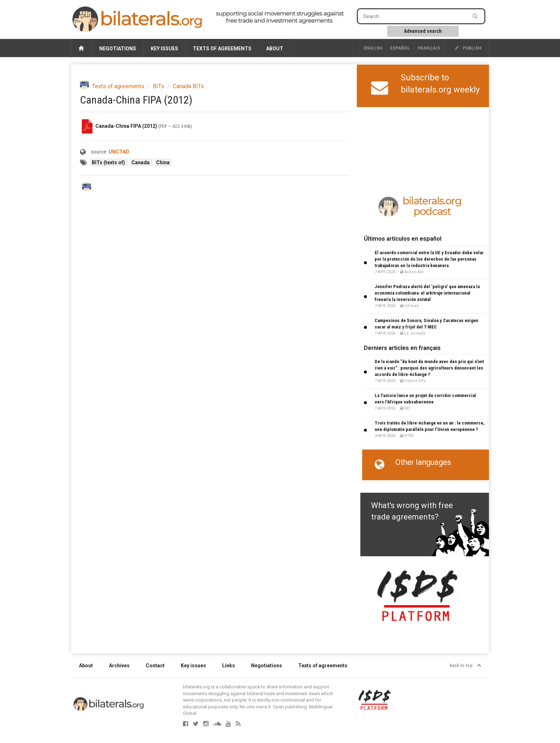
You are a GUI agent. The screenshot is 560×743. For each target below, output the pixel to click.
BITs (159, 86)
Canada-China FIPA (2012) (126, 126)
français (429, 48)
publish (468, 48)
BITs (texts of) (109, 162)
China (163, 162)
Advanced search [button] (423, 31)
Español (400, 48)
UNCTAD (119, 152)
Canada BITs (188, 86)
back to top (466, 666)
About (275, 49)
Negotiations (118, 49)
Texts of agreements (222, 49)
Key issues (164, 49)
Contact (155, 666)
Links (229, 666)
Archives (119, 666)
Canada (141, 162)
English (373, 48)
